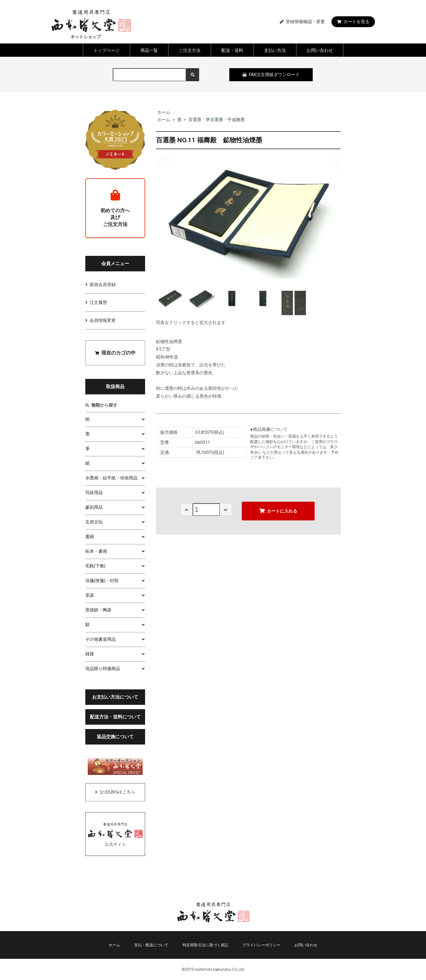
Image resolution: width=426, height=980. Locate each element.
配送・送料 (232, 50)
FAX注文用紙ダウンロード (271, 75)
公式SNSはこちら (117, 792)
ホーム (164, 112)
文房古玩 (94, 522)
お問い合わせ (320, 50)
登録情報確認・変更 (302, 22)
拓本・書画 (96, 551)
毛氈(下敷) (95, 566)
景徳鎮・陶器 (98, 610)
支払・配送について (151, 945)
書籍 (90, 537)
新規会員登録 (103, 285)
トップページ (106, 50)
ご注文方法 (190, 50)
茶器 (90, 595)
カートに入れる (278, 511)
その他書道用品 (101, 639)
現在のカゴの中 (115, 353)
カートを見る (353, 22)
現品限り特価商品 (103, 669)
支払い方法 (275, 50)
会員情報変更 (103, 320)
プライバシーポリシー (261, 945)
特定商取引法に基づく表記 (205, 945)
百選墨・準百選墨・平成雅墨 (217, 120)
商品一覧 (149, 50)
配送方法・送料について (115, 717)
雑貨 (90, 654)
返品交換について (115, 737)
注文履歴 (98, 302)
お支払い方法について (115, 697)
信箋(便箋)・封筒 (102, 581)
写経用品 (94, 493)
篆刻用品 (94, 507)
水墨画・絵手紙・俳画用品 (111, 478)
